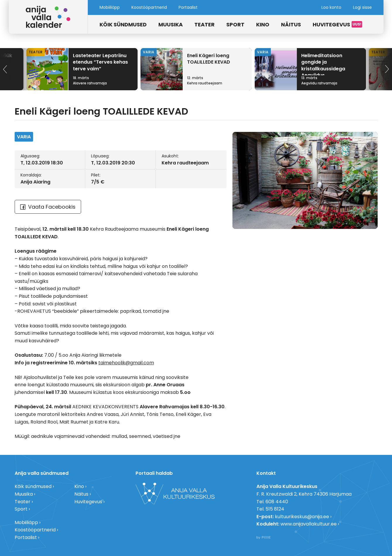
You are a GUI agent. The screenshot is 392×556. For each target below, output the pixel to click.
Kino (263, 24)
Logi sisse (362, 7)
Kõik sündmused (123, 24)
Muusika (171, 24)
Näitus (291, 24)
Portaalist (188, 7)
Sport (235, 24)
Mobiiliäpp (110, 7)
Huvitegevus (331, 24)
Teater (204, 24)
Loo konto (331, 7)
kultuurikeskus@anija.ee (302, 517)
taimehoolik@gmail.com (126, 363)
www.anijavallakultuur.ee (309, 524)
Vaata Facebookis (48, 207)
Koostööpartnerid (149, 7)
